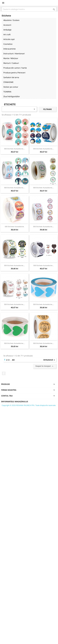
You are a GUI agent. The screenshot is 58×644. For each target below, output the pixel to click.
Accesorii (7, 25)
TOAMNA (7, 92)
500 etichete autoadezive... (44, 265)
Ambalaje (7, 30)
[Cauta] (29, 9)
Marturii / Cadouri (11, 63)
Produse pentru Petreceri (14, 73)
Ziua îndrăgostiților (12, 96)
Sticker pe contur (11, 87)
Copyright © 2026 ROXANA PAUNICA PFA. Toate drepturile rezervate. (29, 405)
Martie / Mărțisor (11, 58)
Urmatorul (49, 360)
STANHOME (8, 82)
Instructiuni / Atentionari (14, 54)
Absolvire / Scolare (11, 20)
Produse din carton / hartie (15, 68)
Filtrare (47, 109)
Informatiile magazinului (15, 402)
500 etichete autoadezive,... (15, 149)
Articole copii (9, 39)
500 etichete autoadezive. (15, 227)
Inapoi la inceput (45, 366)
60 (13, 360)
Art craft (7, 34)
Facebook (4, 373)
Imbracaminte (9, 49)
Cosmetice (8, 44)
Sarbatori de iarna (11, 77)
